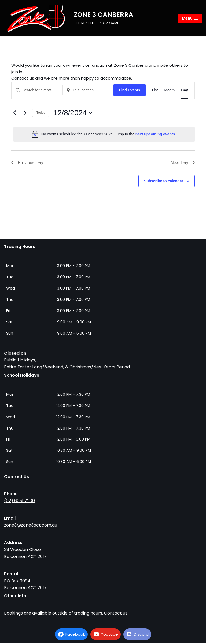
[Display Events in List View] (155, 92)
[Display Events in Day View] (185, 92)
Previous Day (27, 164)
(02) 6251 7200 (19, 502)
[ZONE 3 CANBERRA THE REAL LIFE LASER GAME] (69, 18)
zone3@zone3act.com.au (31, 526)
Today (41, 114)
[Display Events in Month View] (169, 92)
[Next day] (25, 114)
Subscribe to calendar (164, 182)
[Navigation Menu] (190, 18)
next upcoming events (155, 135)
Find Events (129, 91)
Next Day (183, 164)
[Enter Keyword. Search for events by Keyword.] (37, 92)
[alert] (104, 135)
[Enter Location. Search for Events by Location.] (88, 92)
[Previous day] (14, 114)
